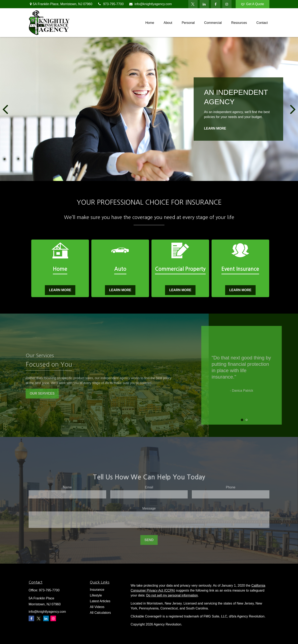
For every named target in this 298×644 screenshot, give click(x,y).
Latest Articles (100, 601)
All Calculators (100, 613)
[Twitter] (193, 4)
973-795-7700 (111, 4)
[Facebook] (216, 4)
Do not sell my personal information (172, 595)
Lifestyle (96, 595)
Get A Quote (253, 4)
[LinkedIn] (204, 4)
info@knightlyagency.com (150, 4)
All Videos (97, 607)
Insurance (97, 590)
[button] (150, 23)
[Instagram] (53, 618)
